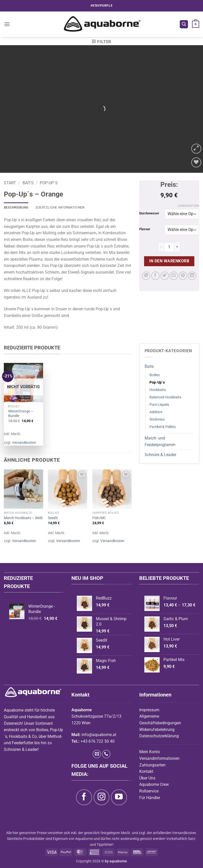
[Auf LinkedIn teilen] (192, 276)
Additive (156, 412)
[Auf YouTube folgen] (119, 797)
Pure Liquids (159, 405)
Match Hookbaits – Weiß (23, 518)
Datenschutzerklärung (159, 736)
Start (10, 183)
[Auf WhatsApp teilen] (146, 276)
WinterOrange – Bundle (21, 414)
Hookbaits (158, 390)
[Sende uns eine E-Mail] (97, 754)
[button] (7, 24)
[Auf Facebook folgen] (84, 797)
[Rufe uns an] (106, 754)
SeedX (53, 518)
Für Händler (150, 798)
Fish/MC (99, 518)
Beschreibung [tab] (16, 207)
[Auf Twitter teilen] (165, 276)
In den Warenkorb (169, 261)
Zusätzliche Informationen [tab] (60, 207)
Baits (28, 183)
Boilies (155, 375)
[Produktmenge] (169, 247)
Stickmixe (157, 419)
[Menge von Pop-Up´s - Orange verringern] (161, 247)
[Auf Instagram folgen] (102, 797)
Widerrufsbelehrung (157, 730)
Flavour (145, 229)
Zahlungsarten (152, 765)
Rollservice (149, 791)
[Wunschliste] (196, 162)
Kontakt (146, 771)
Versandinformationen (159, 758)
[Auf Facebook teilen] (155, 276)
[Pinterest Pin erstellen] (183, 276)
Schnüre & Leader (160, 455)
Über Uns (147, 778)
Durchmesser (149, 213)
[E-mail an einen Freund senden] (174, 276)
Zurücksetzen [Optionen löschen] (189, 206)
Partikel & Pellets (163, 427)
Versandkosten (24, 443)
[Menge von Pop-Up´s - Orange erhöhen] (177, 247)
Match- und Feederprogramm (160, 441)
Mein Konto (150, 752)
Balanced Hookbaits (165, 397)
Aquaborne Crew (154, 784)
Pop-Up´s (49, 183)
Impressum (149, 710)
